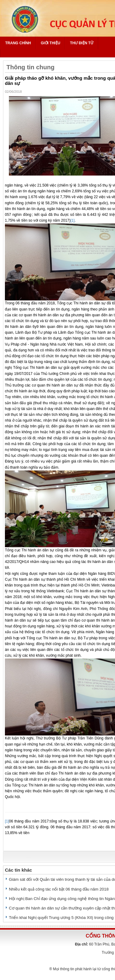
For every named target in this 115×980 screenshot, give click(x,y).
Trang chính (18, 43)
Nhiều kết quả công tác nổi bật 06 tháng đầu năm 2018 (59, 889)
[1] (73, 220)
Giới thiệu (50, 43)
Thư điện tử (82, 43)
